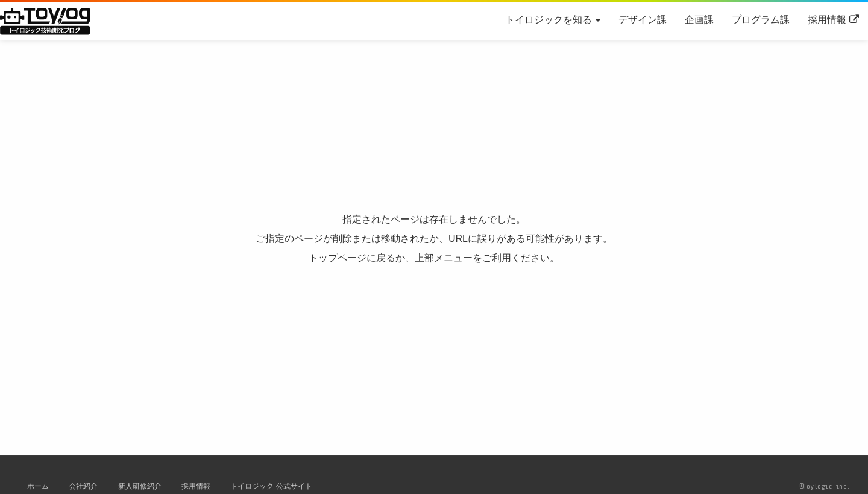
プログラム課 (761, 20)
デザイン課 (643, 20)
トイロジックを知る (553, 20)
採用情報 (827, 20)
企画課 (699, 20)
